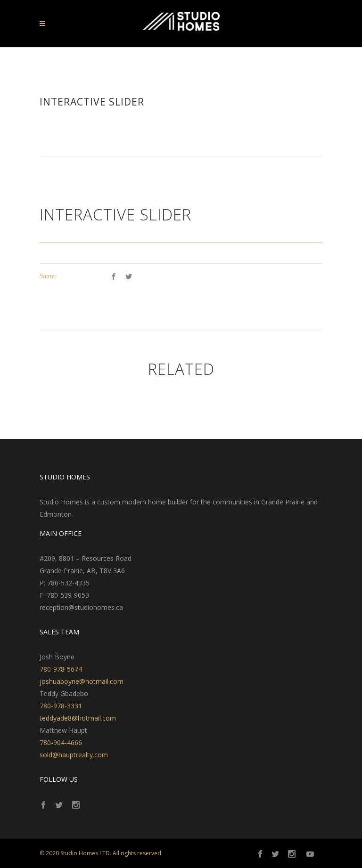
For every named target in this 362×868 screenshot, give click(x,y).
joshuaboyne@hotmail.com (82, 681)
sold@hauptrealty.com (74, 755)
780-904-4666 (61, 742)
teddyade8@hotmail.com (78, 718)
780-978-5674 (61, 669)
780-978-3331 (61, 706)
